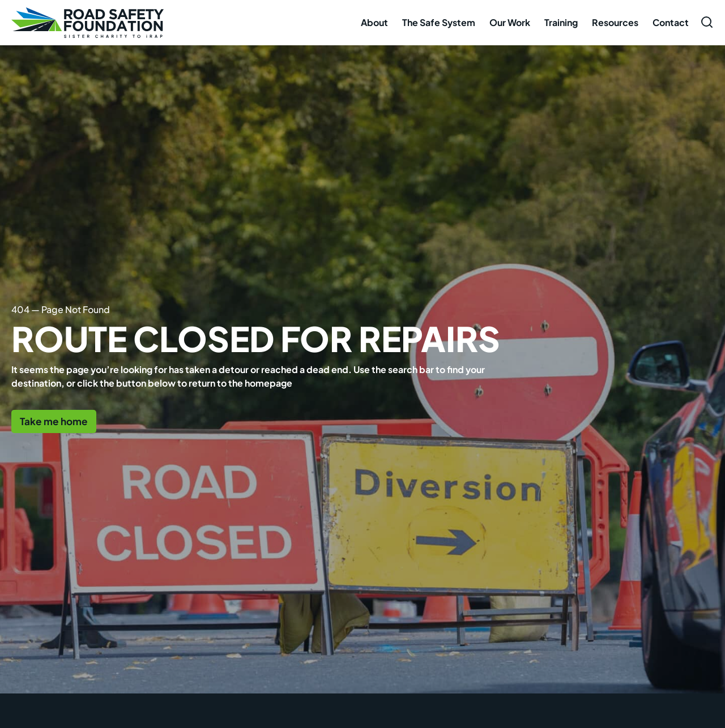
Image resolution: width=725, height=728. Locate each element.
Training (561, 22)
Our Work (510, 22)
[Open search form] (707, 22)
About (374, 22)
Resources (615, 22)
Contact (671, 22)
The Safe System (439, 22)
